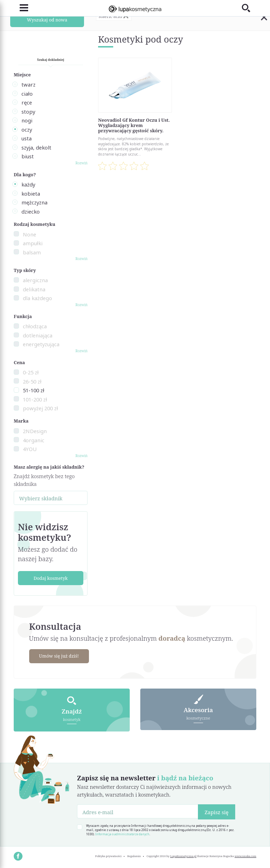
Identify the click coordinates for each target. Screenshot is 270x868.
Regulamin (134, 856)
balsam (32, 252)
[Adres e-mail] (138, 811)
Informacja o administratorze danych (122, 834)
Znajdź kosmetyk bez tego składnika (44, 480)
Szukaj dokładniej (51, 60)
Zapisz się (217, 812)
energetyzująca (41, 344)
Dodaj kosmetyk (50, 578)
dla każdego (37, 298)
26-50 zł (32, 381)
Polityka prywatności (108, 856)
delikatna (34, 289)
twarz (28, 84)
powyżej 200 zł (40, 408)
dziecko (31, 211)
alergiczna (35, 280)
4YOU (30, 449)
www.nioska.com (245, 856)
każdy (28, 184)
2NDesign (35, 431)
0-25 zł (31, 372)
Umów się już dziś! (59, 656)
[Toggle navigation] (21, 8)
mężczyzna (34, 202)
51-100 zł (34, 390)
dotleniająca (38, 335)
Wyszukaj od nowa (47, 20)
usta (27, 138)
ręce (27, 102)
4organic (34, 440)
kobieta (31, 194)
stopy (28, 112)
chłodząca (35, 326)
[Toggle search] (249, 8)
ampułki (33, 243)
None (30, 234)
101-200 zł (35, 399)
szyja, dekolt (36, 147)
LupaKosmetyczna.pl (183, 856)
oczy (27, 129)
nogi (27, 120)
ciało (27, 94)
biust (28, 156)
